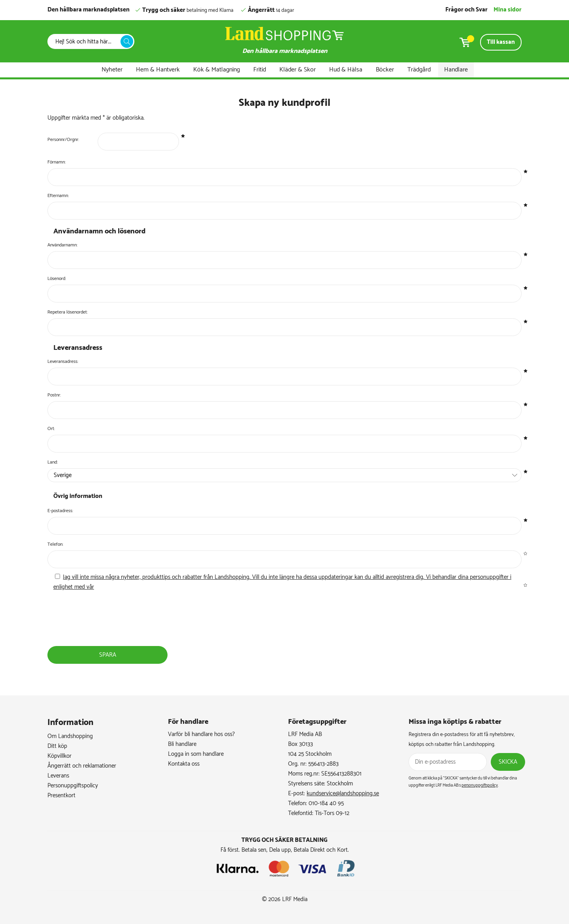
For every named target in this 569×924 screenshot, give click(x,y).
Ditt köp (57, 746)
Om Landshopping (70, 736)
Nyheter (112, 70)
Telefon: (55, 544)
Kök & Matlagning (217, 70)
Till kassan (501, 42)
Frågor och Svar (466, 10)
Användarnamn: (62, 245)
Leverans (58, 776)
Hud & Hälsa (346, 70)
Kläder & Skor (298, 70)
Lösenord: (57, 279)
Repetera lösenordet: (68, 312)
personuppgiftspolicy (480, 785)
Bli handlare (182, 744)
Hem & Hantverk (158, 70)
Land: (53, 462)
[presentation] (109, 629)
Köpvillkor (59, 756)
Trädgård (419, 70)
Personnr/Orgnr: (63, 140)
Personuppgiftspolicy (73, 786)
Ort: (51, 429)
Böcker (385, 70)
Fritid (260, 70)
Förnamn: (57, 162)
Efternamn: (58, 196)
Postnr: (54, 395)
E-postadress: (60, 511)
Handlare (456, 70)
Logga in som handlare (196, 754)
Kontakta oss (184, 764)
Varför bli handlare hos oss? (201, 734)
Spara (108, 655)
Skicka (508, 762)
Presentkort (61, 795)
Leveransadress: (63, 362)
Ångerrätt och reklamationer (82, 766)
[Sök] (86, 42)
